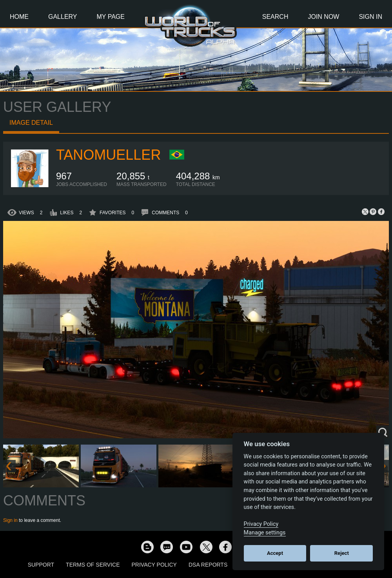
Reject (342, 553)
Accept (275, 553)
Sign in (10, 520)
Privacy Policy (154, 565)
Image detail (31, 123)
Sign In (370, 17)
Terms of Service (93, 565)
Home (19, 17)
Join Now (323, 17)
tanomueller (108, 155)
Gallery (63, 17)
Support (41, 565)
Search (275, 17)
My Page (111, 17)
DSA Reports (208, 565)
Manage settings (265, 533)
